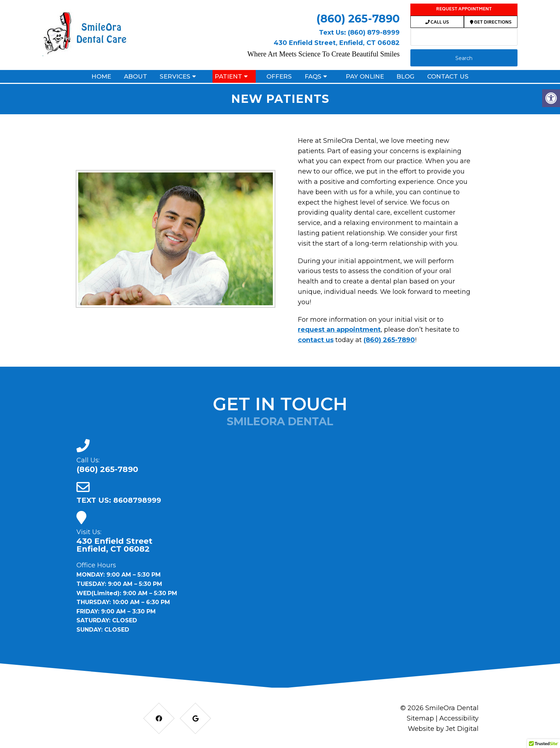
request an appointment (339, 330)
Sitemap (420, 718)
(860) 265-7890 (358, 19)
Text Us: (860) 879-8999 (359, 32)
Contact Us (448, 76)
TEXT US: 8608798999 (119, 500)
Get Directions (491, 23)
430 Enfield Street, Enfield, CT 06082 (337, 43)
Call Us (437, 23)
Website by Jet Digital (443, 729)
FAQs (313, 76)
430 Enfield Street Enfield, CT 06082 (114, 545)
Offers (279, 76)
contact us (316, 340)
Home (101, 76)
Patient (228, 76)
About (136, 76)
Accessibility (459, 718)
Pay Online (365, 76)
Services (175, 76)
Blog (405, 76)
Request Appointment (464, 9)
